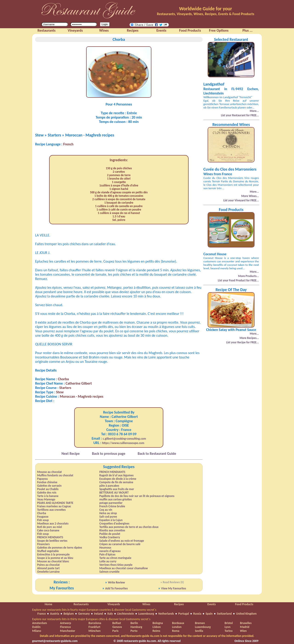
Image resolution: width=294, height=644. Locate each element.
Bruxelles (246, 623)
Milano (37, 631)
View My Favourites (174, 588)
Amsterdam (40, 623)
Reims (156, 631)
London (177, 627)
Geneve (117, 627)
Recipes (179, 604)
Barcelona (95, 623)
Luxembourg (146, 614)
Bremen (200, 623)
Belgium (69, 614)
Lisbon (157, 627)
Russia (197, 614)
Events (212, 604)
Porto (134, 631)
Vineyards (114, 604)
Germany (84, 614)
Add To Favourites (116, 588)
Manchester (68, 631)
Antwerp (65, 623)
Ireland (98, 614)
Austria (55, 614)
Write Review (116, 582)
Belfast (117, 623)
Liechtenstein (126, 614)
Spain (209, 614)
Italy (110, 614)
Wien (243, 631)
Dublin (36, 627)
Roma (176, 631)
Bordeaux (178, 623)
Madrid (245, 627)
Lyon (228, 627)
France (42, 614)
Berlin (134, 623)
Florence (65, 627)
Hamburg (136, 627)
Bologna (158, 623)
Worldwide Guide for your (206, 9)
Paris (115, 631)
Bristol (229, 623)
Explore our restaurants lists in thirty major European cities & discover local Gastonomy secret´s (91, 619)
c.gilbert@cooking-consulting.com (124, 439)
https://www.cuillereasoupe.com (123, 443)
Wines (146, 604)
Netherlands (166, 614)
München (95, 631)
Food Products (244, 604)
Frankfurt (94, 627)
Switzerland (224, 614)
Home (48, 604)
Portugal (184, 614)
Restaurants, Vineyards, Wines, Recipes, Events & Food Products (206, 14)
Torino (229, 631)
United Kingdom (246, 614)
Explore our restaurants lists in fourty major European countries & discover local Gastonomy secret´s (94, 610)
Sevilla (199, 631)
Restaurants (81, 604)
